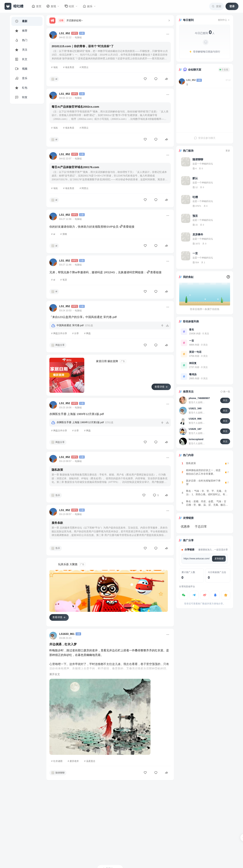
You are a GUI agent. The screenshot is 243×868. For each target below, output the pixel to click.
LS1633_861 (67, 634)
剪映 (65, 234)
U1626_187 (195, 429)
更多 (228, 151)
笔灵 (65, 280)
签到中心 (224, 20)
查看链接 (127, 227)
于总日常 (201, 527)
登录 (232, 6)
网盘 (88, 333)
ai (54, 234)
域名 (56, 67)
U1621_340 (195, 408)
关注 (225, 400)
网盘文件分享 (60, 333)
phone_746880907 (199, 398)
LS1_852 (65, 33)
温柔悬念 (91, 761)
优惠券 (185, 527)
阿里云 (85, 67)
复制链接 (219, 559)
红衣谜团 (58, 761)
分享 (77, 333)
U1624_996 (195, 419)
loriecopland (196, 439)
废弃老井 (74, 761)
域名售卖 (70, 67)
